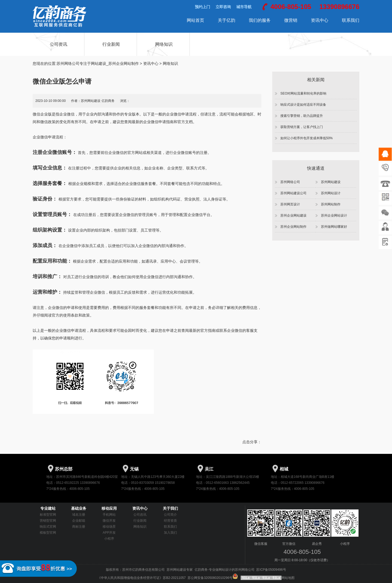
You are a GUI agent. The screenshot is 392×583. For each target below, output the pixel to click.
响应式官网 (48, 527)
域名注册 (79, 515)
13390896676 (339, 7)
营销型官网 (48, 521)
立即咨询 (223, 7)
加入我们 (170, 533)
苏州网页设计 (290, 204)
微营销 (291, 20)
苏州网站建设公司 (293, 193)
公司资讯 (59, 44)
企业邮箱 (79, 521)
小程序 (109, 539)
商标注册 (79, 527)
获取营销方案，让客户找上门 (302, 127)
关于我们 (170, 508)
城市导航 (244, 7)
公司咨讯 (140, 515)
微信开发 (109, 521)
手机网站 (109, 515)
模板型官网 (48, 533)
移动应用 (109, 508)
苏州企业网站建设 (293, 215)
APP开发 (109, 533)
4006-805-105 (291, 7)
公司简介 (170, 515)
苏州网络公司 (290, 182)
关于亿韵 (226, 20)
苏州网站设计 (331, 193)
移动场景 (109, 527)
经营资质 (170, 521)
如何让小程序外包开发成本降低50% (307, 138)
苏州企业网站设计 (334, 215)
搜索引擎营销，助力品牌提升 (302, 116)
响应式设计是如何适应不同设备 (303, 105)
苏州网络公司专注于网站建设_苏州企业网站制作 (98, 63)
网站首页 (195, 20)
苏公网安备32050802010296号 (213, 578)
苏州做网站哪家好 (334, 227)
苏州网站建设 (331, 182)
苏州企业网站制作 (293, 227)
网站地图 (288, 578)
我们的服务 (260, 20)
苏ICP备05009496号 (271, 570)
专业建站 (48, 508)
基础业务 (79, 508)
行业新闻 (111, 44)
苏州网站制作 (331, 204)
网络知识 (164, 44)
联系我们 (351, 20)
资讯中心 (320, 20)
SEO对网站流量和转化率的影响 (303, 93)
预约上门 (203, 7)
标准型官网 (48, 515)
